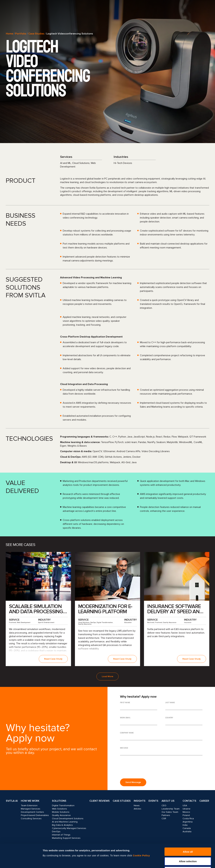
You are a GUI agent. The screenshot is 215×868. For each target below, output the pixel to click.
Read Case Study (53, 659)
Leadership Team (171, 809)
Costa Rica (188, 818)
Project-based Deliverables (35, 815)
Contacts (189, 801)
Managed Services (31, 809)
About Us (168, 801)
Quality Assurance (61, 815)
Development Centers (32, 812)
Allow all (188, 828)
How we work (30, 801)
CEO (164, 805)
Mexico (186, 812)
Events (153, 801)
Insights (140, 801)
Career (204, 801)
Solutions (59, 801)
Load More (107, 676)
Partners (166, 815)
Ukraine (186, 809)
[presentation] (145, 768)
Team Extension (29, 805)
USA (185, 805)
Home (9, 34)
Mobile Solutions (61, 812)
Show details (176, 862)
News (137, 805)
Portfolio (21, 34)
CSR (164, 818)
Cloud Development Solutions (68, 818)
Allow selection (188, 838)
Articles (137, 809)
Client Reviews (100, 801)
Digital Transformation (63, 805)
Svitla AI (12, 801)
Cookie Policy (141, 832)
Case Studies (36, 34)
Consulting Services (31, 818)
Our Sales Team (170, 812)
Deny (188, 847)
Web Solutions (59, 809)
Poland (186, 815)
